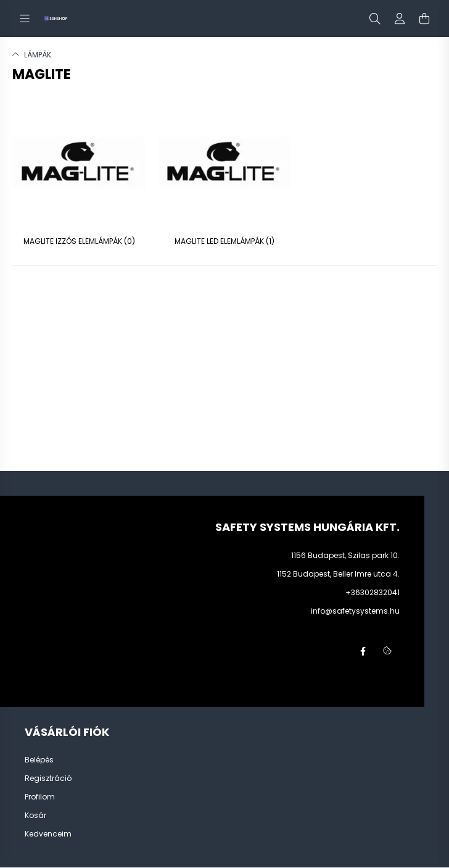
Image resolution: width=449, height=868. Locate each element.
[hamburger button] (25, 19)
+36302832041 (373, 592)
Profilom (40, 797)
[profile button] (400, 19)
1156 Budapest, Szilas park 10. (345, 555)
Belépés (39, 760)
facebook (363, 651)
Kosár (35, 816)
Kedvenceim (48, 834)
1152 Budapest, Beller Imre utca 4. (338, 574)
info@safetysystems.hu (355, 611)
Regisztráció (48, 778)
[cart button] (424, 19)
